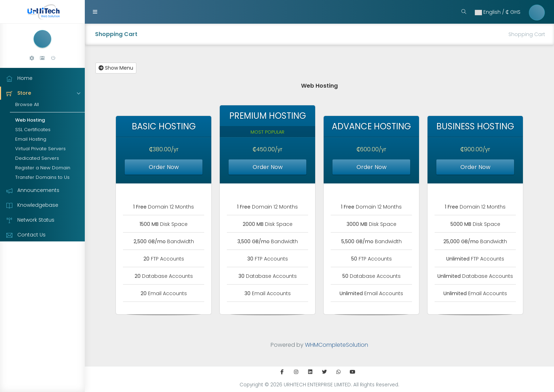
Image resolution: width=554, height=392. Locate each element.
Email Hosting (31, 139)
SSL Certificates (33, 130)
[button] (32, 58)
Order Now (164, 167)
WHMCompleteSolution (337, 345)
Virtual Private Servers (40, 149)
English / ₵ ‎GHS (497, 12)
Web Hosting (30, 120)
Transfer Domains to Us (42, 177)
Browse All (27, 104)
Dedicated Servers (37, 158)
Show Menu (116, 68)
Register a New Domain (43, 168)
